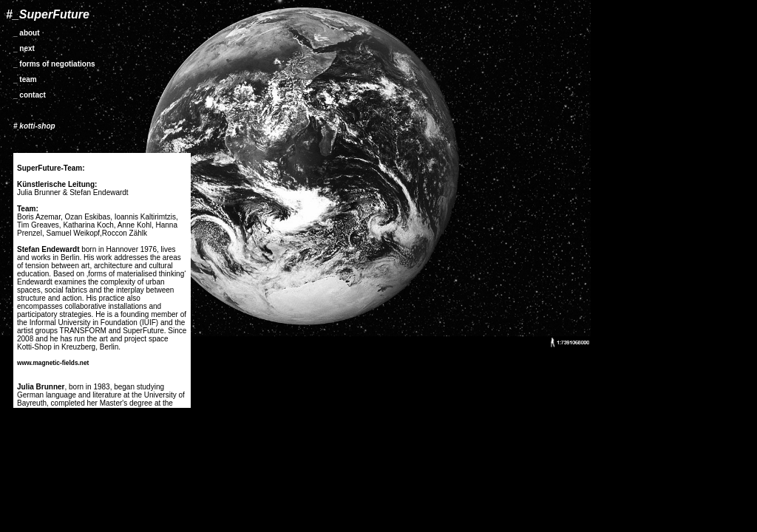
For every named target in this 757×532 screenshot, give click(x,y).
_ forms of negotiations (54, 64)
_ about (27, 33)
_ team (25, 79)
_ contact (30, 95)
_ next (24, 48)
